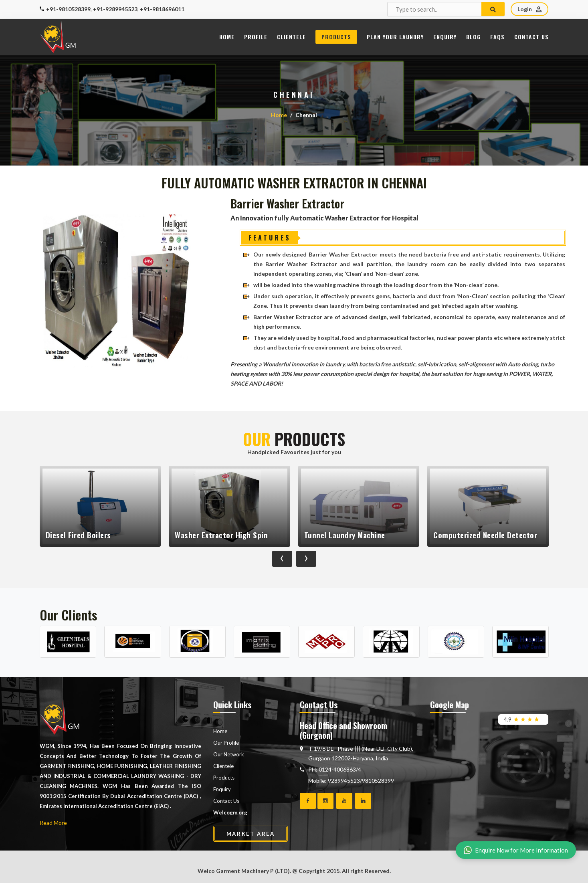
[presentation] (282, 559)
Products (336, 37)
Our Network (229, 754)
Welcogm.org (230, 812)
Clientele (291, 37)
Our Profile (226, 743)
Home (227, 37)
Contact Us (531, 37)
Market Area (251, 834)
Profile (256, 37)
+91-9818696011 (162, 9)
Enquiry (445, 37)
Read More (53, 823)
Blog (473, 37)
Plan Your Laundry (395, 37)
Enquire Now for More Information (516, 850)
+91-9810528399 (68, 9)
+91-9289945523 (115, 9)
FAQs (497, 37)
